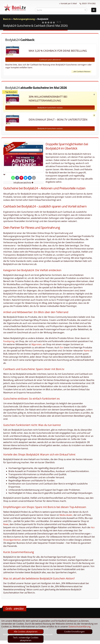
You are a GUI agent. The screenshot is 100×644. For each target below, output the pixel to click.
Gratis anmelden (15, 609)
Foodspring (9, 341)
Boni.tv (7, 19)
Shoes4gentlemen (12, 540)
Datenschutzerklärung (80, 627)
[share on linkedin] (30, 178)
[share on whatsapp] (13, 178)
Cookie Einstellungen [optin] (74, 632)
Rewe (6, 524)
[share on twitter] (26, 178)
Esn (62, 347)
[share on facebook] (17, 178)
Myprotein (37, 344)
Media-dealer (66, 515)
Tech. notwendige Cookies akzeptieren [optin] (26, 639)
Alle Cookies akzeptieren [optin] (26, 632)
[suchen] (85, 10)
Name (87, 351)
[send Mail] (34, 178)
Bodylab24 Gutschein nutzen (50, 108)
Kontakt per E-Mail (68, 3)
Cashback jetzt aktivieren (50, 60)
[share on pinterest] (21, 178)
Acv (93, 527)
